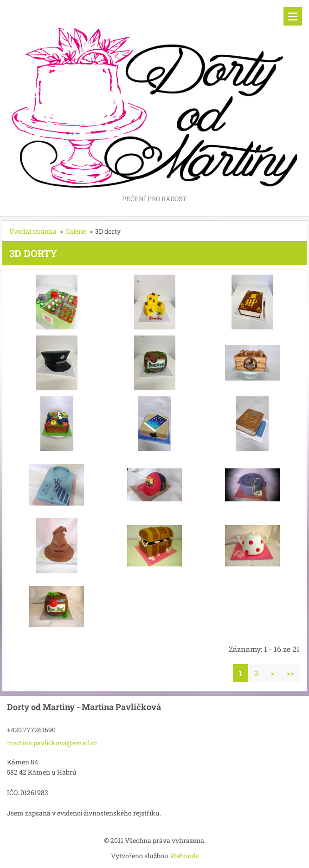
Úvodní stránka (33, 231)
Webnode (184, 856)
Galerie (76, 231)
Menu (293, 16)
